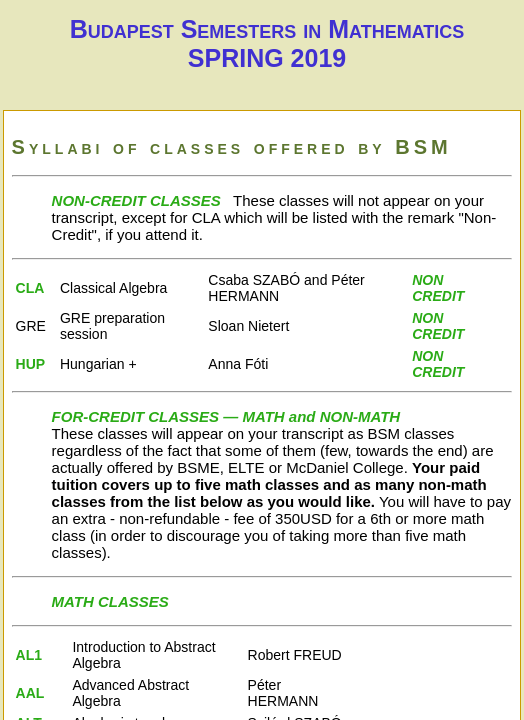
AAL (30, 693)
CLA (30, 288)
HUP (31, 364)
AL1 (29, 655)
